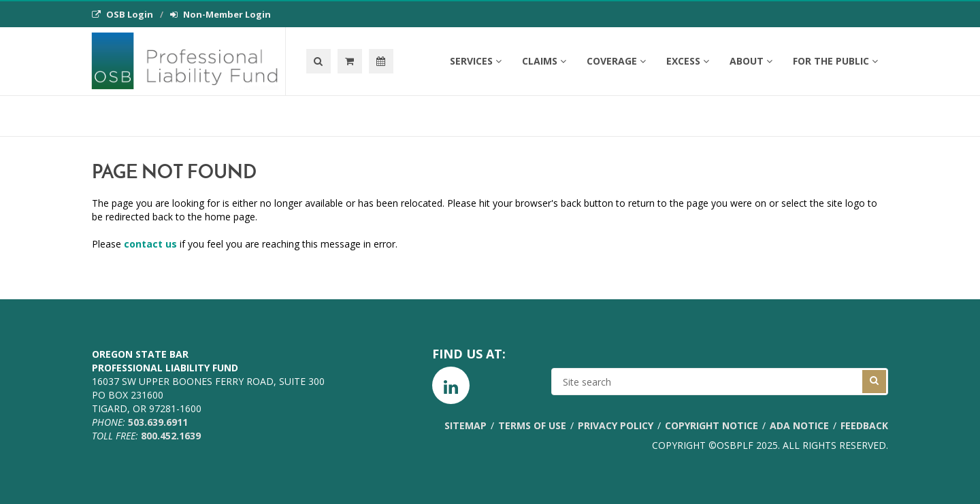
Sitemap (465, 425)
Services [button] (476, 61)
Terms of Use (532, 425)
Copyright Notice (712, 425)
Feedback (864, 425)
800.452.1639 (171, 436)
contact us (150, 244)
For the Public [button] (835, 61)
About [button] (751, 61)
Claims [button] (544, 61)
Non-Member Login (220, 14)
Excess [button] (688, 61)
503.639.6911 (158, 422)
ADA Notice (799, 425)
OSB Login (122, 14)
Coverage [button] (616, 61)
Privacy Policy (616, 425)
